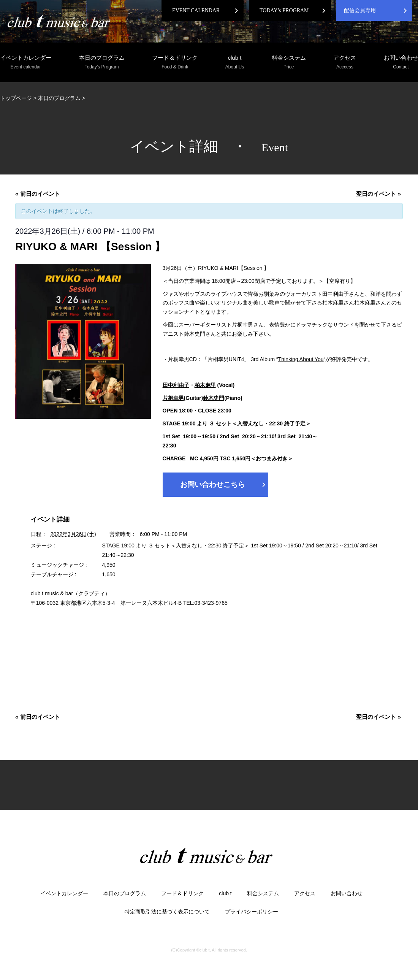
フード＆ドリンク (175, 63)
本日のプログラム (102, 63)
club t (235, 63)
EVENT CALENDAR (196, 10)
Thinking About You (301, 359)
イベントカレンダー (26, 63)
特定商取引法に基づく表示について (167, 912)
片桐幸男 (173, 398)
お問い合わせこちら (224, 485)
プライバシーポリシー (252, 912)
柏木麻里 (205, 385)
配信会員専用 (360, 10)
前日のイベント (38, 194)
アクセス (345, 63)
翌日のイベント (378, 194)
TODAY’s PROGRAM (284, 10)
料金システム (289, 63)
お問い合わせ (401, 63)
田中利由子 (176, 385)
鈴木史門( (215, 398)
